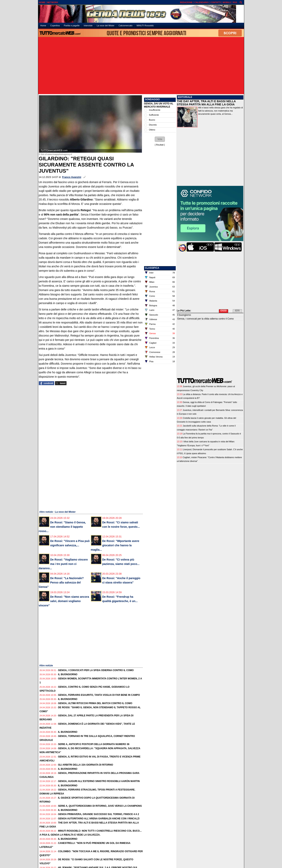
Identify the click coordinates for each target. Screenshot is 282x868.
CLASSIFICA (152, 268)
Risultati (160, 145)
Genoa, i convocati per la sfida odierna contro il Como (96, 670)
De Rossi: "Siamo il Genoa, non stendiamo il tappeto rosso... (62, 527)
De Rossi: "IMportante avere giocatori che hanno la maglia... (115, 545)
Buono (152, 120)
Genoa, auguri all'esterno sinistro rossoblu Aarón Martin (99, 781)
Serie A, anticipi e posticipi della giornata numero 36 (94, 744)
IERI (237, 311)
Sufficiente (154, 115)
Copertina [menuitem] (55, 26)
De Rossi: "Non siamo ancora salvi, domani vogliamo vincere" (64, 601)
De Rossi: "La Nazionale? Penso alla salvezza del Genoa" (61, 582)
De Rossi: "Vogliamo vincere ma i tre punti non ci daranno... (63, 564)
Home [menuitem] (43, 26)
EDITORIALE (185, 97)
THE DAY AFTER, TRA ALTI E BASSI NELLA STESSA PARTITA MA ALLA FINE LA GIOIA (206, 103)
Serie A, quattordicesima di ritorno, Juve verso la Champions (100, 806)
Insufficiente (155, 110)
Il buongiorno (68, 674)
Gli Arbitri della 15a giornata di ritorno (85, 765)
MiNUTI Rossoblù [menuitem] (145, 26)
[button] (160, 139)
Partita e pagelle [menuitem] (72, 26)
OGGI (223, 311)
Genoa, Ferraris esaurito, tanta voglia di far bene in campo (99, 695)
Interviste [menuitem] (88, 26)
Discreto (153, 125)
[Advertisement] (141, 66)
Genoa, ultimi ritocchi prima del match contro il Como (95, 703)
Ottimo (152, 130)
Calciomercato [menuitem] (125, 26)
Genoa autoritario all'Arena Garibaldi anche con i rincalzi (99, 819)
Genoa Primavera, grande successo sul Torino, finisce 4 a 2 (98, 814)
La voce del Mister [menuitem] (106, 26)
